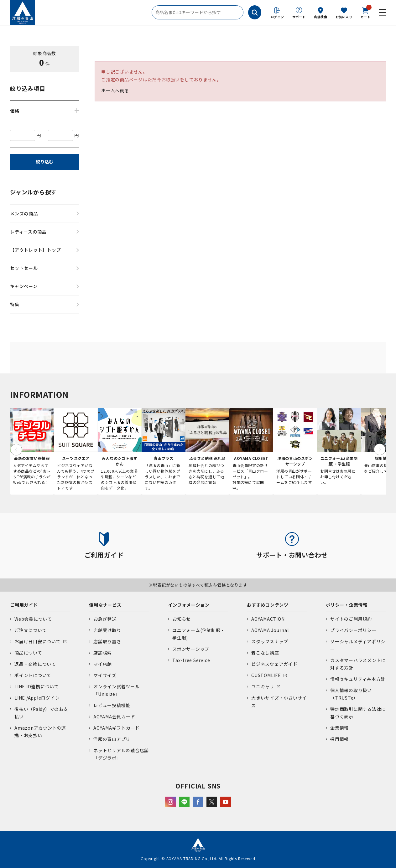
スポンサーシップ (191, 649)
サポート (299, 17)
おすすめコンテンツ (268, 605)
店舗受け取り (107, 630)
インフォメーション (189, 605)
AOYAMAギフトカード (117, 728)
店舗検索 (321, 17)
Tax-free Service (191, 660)
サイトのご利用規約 (351, 619)
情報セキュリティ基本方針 (358, 679)
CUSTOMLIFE (266, 675)
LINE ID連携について (37, 686)
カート (366, 12)
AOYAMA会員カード (114, 716)
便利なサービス (105, 605)
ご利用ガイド (24, 605)
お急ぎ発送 (105, 619)
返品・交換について (35, 664)
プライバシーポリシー (353, 630)
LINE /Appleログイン (37, 698)
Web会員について (33, 619)
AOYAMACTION (268, 619)
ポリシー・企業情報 (347, 605)
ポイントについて (33, 675)
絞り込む (44, 162)
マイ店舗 (103, 664)
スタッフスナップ (270, 641)
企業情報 (339, 728)
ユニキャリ (263, 686)
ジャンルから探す (33, 192)
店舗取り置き (107, 641)
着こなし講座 (265, 653)
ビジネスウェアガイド (274, 664)
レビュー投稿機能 (112, 705)
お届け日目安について (38, 641)
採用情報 (339, 739)
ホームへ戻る (115, 90)
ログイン (277, 17)
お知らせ (182, 619)
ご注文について (31, 630)
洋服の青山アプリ (112, 739)
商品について (28, 653)
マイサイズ (105, 675)
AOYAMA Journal (270, 630)
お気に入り (344, 17)
